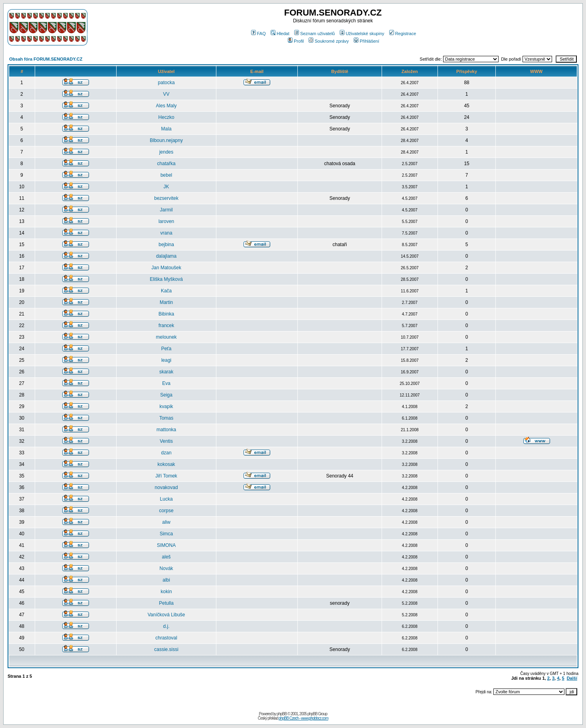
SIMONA (166, 545)
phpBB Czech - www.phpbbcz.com (303, 718)
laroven (166, 221)
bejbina (166, 245)
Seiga (166, 395)
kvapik (166, 406)
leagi (166, 360)
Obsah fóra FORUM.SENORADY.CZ (46, 59)
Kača (166, 291)
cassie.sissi (166, 649)
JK (166, 187)
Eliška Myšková (166, 279)
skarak (166, 372)
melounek (166, 337)
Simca (166, 534)
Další (572, 678)
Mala (166, 129)
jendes (166, 152)
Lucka (166, 499)
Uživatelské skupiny (362, 34)
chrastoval (166, 638)
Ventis (166, 441)
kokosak (166, 464)
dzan (166, 453)
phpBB (282, 714)
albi (166, 580)
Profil (296, 41)
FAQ (258, 34)
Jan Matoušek (166, 268)
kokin (166, 592)
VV (166, 94)
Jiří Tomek (166, 476)
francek (166, 326)
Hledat (280, 34)
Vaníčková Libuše (166, 615)
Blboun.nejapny (166, 140)
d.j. (166, 626)
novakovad (166, 487)
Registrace (403, 34)
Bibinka (166, 314)
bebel (166, 175)
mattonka (166, 430)
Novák (166, 568)
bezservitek (166, 198)
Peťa (166, 349)
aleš (166, 557)
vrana (166, 233)
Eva (166, 383)
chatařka (166, 164)
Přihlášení (366, 41)
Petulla (166, 603)
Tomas (166, 418)
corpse (166, 511)
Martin (166, 302)
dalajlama (166, 256)
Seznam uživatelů (315, 34)
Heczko (166, 117)
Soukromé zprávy (329, 41)
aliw (166, 522)
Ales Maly (166, 106)
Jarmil (166, 210)
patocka (166, 83)
